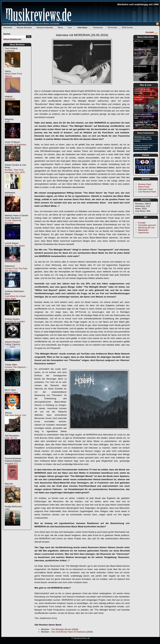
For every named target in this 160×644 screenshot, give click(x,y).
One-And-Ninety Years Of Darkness (68, 632)
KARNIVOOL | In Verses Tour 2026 (144, 98)
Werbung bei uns (146, 228)
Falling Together (13, 344)
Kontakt (150, 32)
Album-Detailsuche (12, 39)
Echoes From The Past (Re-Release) (16, 270)
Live (70, 28)
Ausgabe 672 (11, 463)
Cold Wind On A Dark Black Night (15, 297)
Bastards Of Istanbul (15, 322)
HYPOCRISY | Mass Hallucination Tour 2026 (144, 107)
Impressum (144, 233)
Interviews (82, 28)
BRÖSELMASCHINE (142, 50)
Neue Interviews (146, 37)
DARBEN (138, 75)
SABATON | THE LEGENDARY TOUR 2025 (145, 124)
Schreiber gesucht (147, 225)
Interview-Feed (145, 189)
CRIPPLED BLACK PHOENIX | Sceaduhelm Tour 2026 (144, 91)
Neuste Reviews (24, 28)
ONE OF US (11, 438)
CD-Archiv (112, 28)
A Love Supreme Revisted (13, 222)
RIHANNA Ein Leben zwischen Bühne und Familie (143, 139)
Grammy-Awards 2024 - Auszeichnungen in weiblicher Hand (144, 147)
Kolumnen (98, 28)
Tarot (7, 122)
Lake (7, 509)
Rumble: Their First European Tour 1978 (15, 171)
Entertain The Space (15, 246)
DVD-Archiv (127, 28)
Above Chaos (11, 392)
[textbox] (15, 37)
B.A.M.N (9, 195)
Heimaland (10, 486)
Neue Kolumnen (146, 133)
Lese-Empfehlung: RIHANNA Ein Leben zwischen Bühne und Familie (31, 24)
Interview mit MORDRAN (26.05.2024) (82, 35)
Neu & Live (146, 85)
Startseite (8, 28)
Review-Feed (145, 184)
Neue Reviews (17, 45)
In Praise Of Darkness (15, 145)
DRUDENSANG (140, 66)
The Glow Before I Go (15, 415)
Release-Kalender (45, 28)
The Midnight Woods (61, 629)
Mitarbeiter (143, 230)
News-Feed (144, 187)
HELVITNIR (139, 41)
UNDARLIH (139, 58)
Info (54, 618)
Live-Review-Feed (147, 192)
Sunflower (10, 51)
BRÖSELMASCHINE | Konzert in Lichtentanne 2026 (144, 116)
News (60, 28)
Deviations (10, 99)
